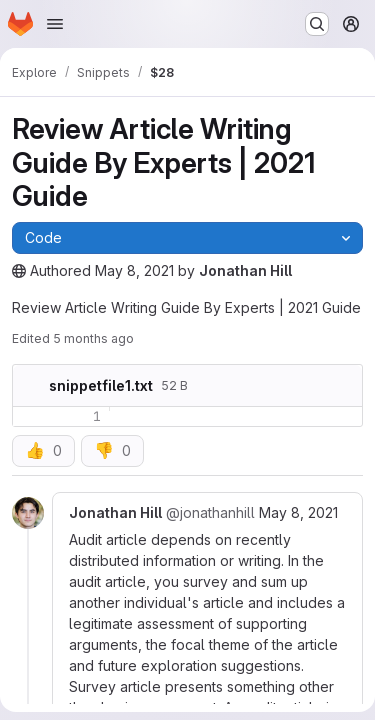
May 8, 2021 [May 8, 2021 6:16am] (298, 512)
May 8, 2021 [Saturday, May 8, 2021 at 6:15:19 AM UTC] (134, 270)
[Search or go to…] (317, 24)
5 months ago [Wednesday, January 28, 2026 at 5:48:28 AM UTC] (93, 338)
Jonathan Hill (245, 270)
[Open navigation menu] (55, 24)
